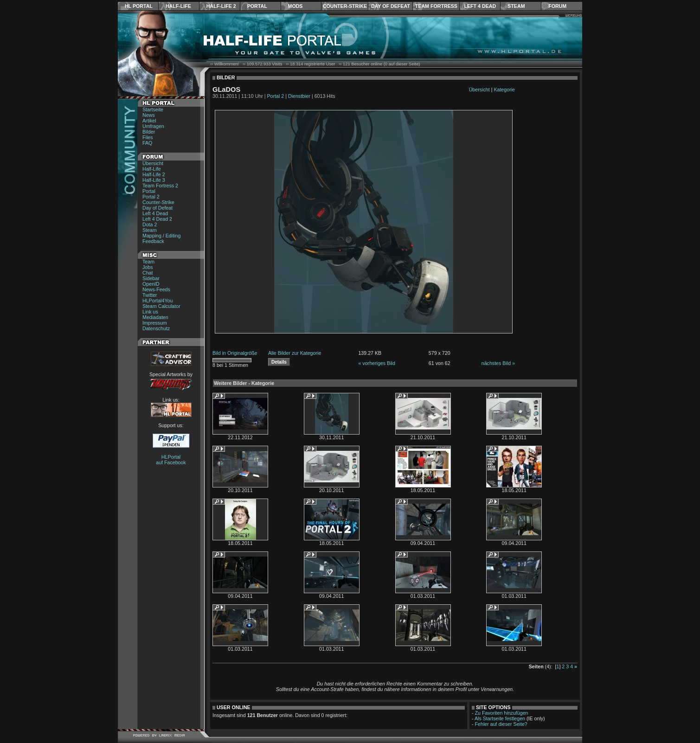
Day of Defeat (391, 6)
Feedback (153, 241)
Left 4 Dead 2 (157, 219)
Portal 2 (151, 197)
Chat (148, 273)
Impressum (155, 323)
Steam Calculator (161, 306)
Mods (295, 6)
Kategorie (504, 90)
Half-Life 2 (221, 6)
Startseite (153, 109)
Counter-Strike (345, 6)
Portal (257, 6)
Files (148, 137)
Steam (516, 6)
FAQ (147, 143)
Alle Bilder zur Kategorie (295, 353)
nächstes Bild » (498, 363)
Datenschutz (156, 328)
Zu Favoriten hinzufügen (502, 713)
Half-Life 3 (154, 180)
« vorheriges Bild (376, 363)
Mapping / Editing (161, 236)
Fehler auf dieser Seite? (501, 724)
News (149, 115)
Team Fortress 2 (160, 186)
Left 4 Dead (480, 6)
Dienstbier (299, 96)
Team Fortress (436, 6)
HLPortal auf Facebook (171, 460)
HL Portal (139, 6)
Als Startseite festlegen (500, 718)
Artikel (149, 121)
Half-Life (178, 6)
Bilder (149, 132)
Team (148, 262)
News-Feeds (156, 289)
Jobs (148, 267)
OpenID (151, 284)
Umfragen (153, 126)
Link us (150, 312)
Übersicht (153, 163)
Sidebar (151, 278)
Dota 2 (150, 224)
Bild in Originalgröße (235, 353)
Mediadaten (155, 317)
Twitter (150, 295)
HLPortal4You (157, 301)
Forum (557, 6)
